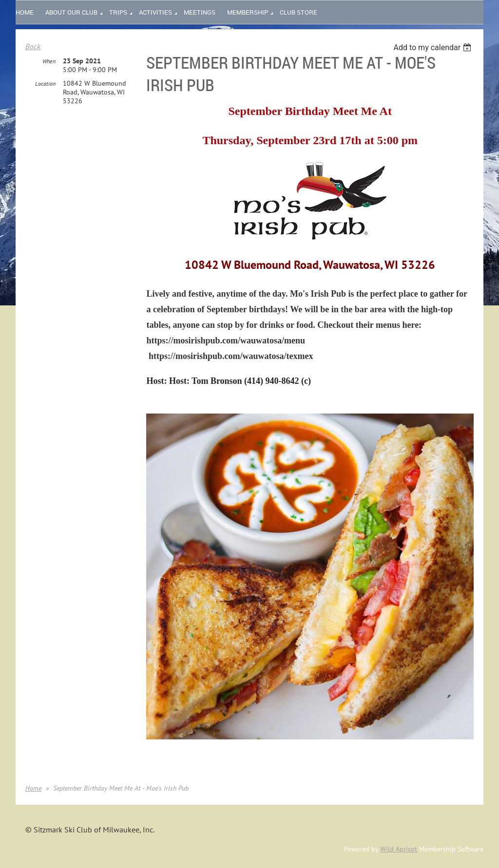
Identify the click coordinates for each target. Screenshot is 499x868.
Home (33, 788)
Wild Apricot (399, 849)
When (49, 61)
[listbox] (433, 47)
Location (45, 84)
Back (33, 46)
